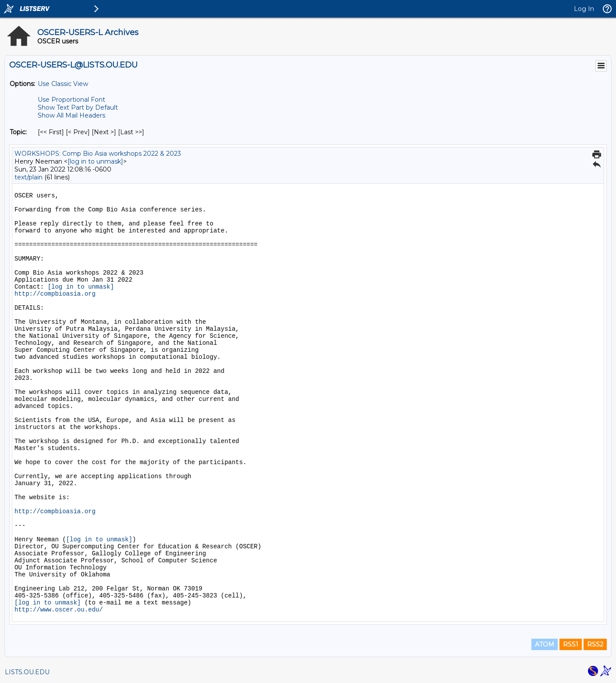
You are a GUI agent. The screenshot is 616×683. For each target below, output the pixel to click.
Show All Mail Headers (71, 115)
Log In (584, 9)
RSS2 (595, 644)
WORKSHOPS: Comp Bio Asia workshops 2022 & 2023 (98, 154)
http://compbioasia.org (55, 294)
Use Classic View (63, 84)
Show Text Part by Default (78, 107)
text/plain (28, 177)
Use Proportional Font (71, 100)
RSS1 (571, 644)
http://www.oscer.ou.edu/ (59, 610)
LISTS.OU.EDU (27, 672)
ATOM (545, 644)
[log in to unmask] (95, 161)
